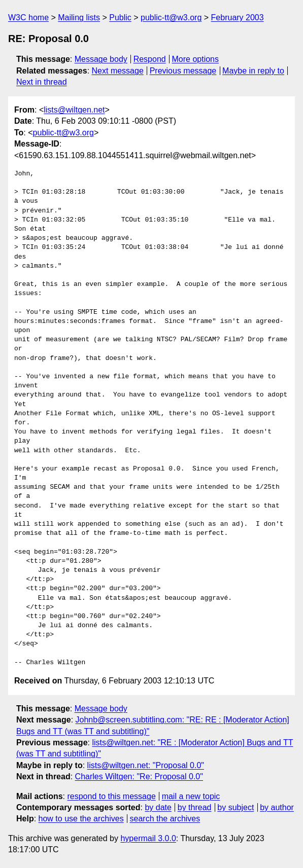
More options (196, 59)
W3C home (28, 17)
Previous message (183, 71)
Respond (150, 59)
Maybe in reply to (253, 71)
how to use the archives (81, 819)
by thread (195, 807)
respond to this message (111, 796)
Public (120, 17)
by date (158, 807)
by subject (235, 807)
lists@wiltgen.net (74, 110)
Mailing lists (79, 17)
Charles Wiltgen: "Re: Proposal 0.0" (139, 776)
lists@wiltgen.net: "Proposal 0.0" (146, 765)
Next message (118, 71)
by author (277, 807)
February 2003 (238, 17)
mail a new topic (191, 796)
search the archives (165, 819)
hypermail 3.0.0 (148, 838)
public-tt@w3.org (171, 17)
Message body (101, 59)
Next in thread (42, 82)
